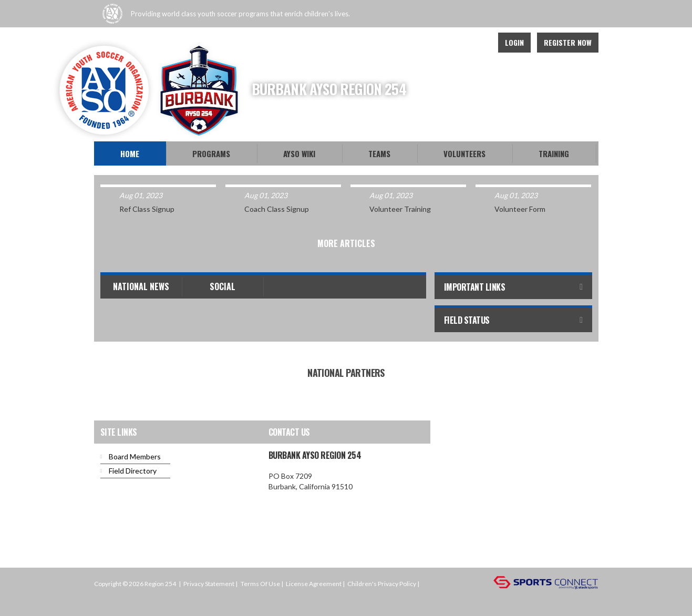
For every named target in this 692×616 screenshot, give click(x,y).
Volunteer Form (520, 209)
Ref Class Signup (147, 209)
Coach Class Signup (277, 209)
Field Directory (133, 471)
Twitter (455, 43)
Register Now (568, 42)
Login (514, 42)
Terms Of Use (260, 584)
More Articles (346, 243)
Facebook (431, 43)
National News (141, 286)
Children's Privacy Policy (382, 584)
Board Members (135, 456)
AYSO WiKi (299, 153)
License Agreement (314, 584)
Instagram (478, 43)
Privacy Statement (209, 584)
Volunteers (464, 153)
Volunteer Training (400, 209)
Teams (379, 153)
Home (130, 153)
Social (223, 286)
